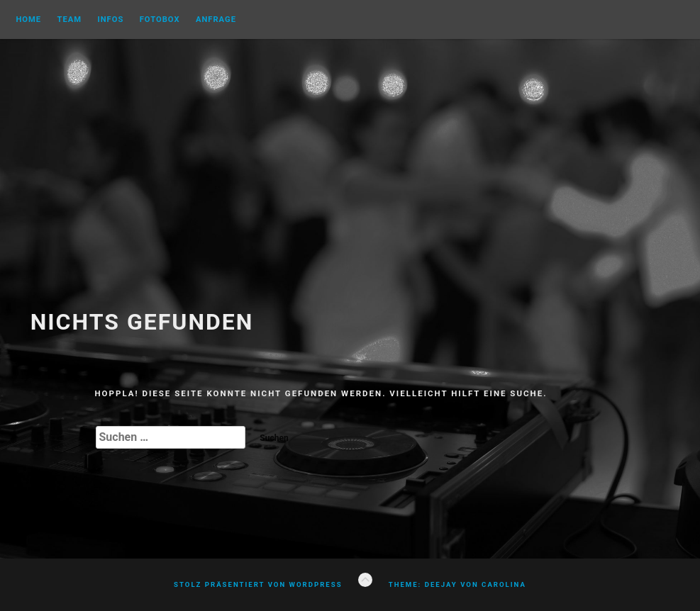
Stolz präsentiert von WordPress (258, 584)
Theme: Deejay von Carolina (457, 584)
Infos (110, 20)
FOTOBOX (160, 20)
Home (28, 20)
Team (69, 20)
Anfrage (216, 20)
